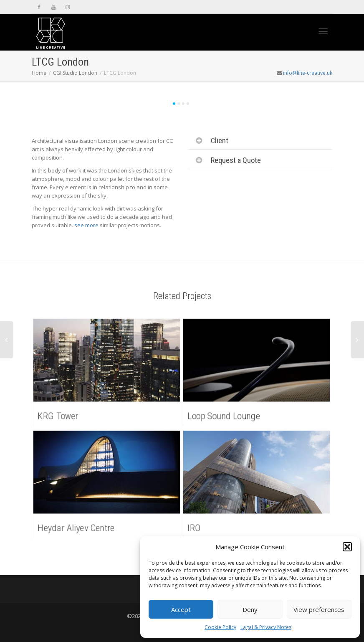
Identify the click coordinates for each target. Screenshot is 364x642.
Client (220, 141)
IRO (196, 527)
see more (86, 225)
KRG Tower (59, 415)
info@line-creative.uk (308, 73)
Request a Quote (236, 160)
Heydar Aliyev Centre (77, 527)
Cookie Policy (220, 627)
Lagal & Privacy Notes (266, 627)
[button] (347, 547)
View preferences (319, 609)
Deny (250, 609)
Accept (181, 609)
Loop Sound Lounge (225, 415)
